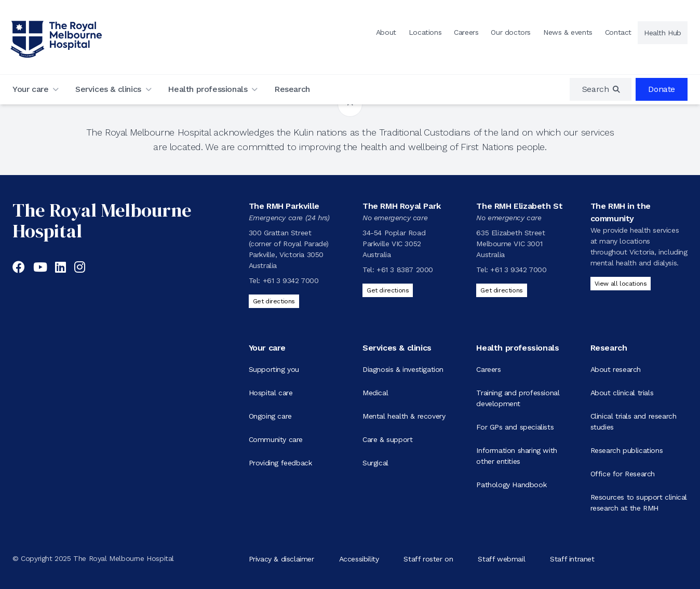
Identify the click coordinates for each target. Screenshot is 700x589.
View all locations (621, 284)
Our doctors (511, 32)
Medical (375, 393)
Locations (425, 32)
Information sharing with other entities (516, 456)
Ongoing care (270, 416)
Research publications (627, 450)
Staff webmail (501, 558)
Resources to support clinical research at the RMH (639, 503)
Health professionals (207, 89)
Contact (618, 32)
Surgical (375, 463)
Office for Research (623, 474)
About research (616, 369)
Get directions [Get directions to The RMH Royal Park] (388, 290)
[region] (601, 89)
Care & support (387, 439)
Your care (30, 89)
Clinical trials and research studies (634, 421)
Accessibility (359, 558)
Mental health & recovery (404, 416)
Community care (276, 439)
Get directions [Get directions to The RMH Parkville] (274, 301)
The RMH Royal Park (402, 206)
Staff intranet (572, 558)
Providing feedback (280, 463)
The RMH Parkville (284, 206)
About (386, 32)
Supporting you (274, 369)
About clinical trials (622, 393)
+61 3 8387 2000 (405, 270)
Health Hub (663, 33)
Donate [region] (662, 89)
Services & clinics (108, 89)
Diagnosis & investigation (403, 369)
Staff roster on (428, 558)
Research (292, 89)
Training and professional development (518, 398)
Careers (466, 32)
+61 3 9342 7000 (291, 280)
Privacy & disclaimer (281, 558)
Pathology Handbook (511, 485)
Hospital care (271, 393)
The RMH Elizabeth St (519, 206)
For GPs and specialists (515, 427)
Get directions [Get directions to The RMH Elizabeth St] (501, 290)
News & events (568, 32)
